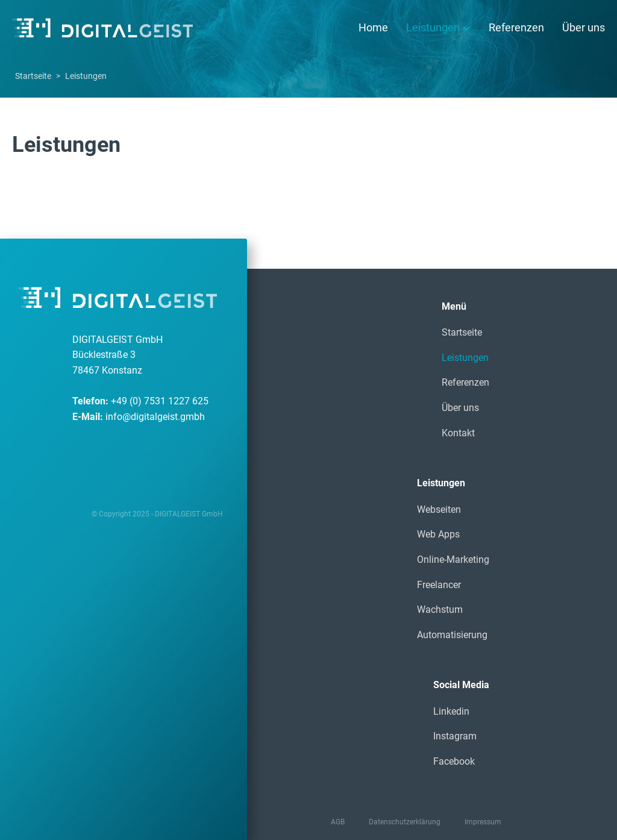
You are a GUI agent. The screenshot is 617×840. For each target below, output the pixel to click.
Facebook (454, 761)
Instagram (455, 736)
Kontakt (458, 433)
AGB (338, 822)
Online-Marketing (453, 559)
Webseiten (439, 509)
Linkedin (451, 711)
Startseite (33, 76)
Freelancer (439, 585)
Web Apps (438, 534)
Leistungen (438, 27)
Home (373, 27)
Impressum (483, 822)
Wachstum (440, 610)
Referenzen (516, 27)
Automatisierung (452, 635)
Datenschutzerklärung (405, 822)
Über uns (584, 27)
